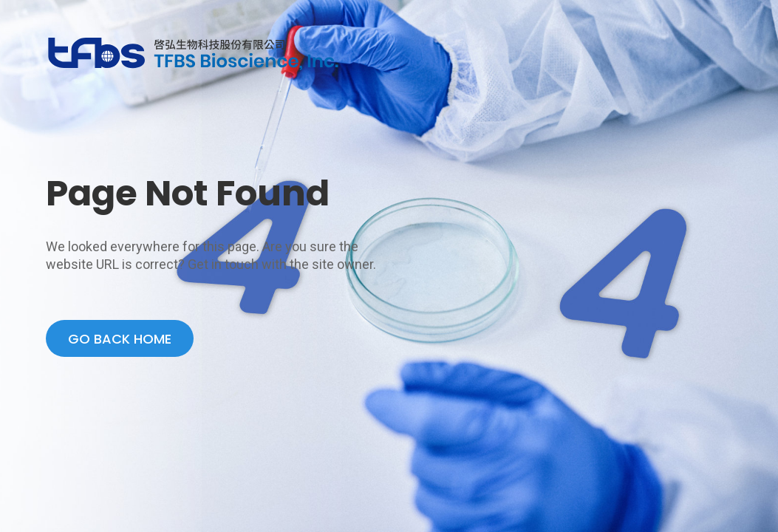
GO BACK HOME (120, 339)
